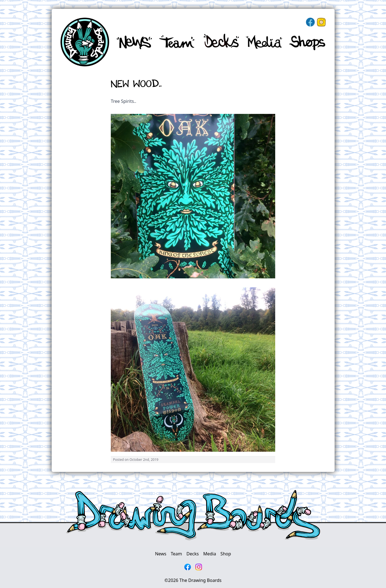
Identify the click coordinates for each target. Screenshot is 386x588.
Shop (226, 554)
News (161, 554)
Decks (193, 554)
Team (176, 554)
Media (209, 554)
